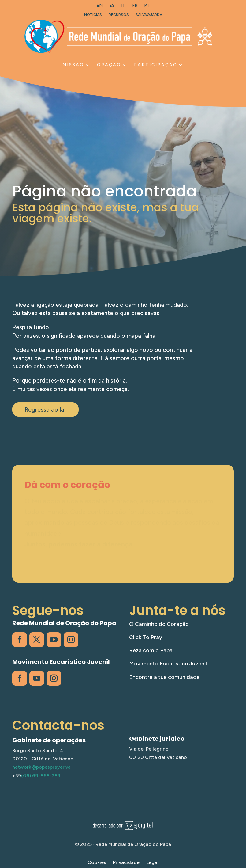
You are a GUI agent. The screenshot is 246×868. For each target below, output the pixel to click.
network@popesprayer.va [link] (41, 767)
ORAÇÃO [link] (109, 65)
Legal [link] (152, 863)
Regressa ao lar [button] (45, 409)
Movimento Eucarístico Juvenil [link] (168, 664)
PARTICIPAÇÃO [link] (156, 65)
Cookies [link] (97, 863)
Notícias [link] (93, 15)
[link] (99, 7)
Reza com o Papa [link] (151, 650)
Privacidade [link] (126, 863)
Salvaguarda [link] (149, 15)
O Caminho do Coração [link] (159, 624)
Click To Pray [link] (146, 637)
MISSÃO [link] (73, 65)
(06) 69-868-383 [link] (41, 776)
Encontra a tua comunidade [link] (164, 677)
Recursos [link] (119, 15)
